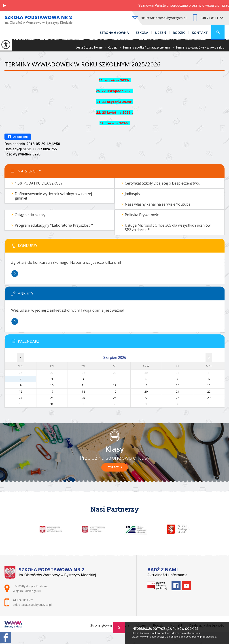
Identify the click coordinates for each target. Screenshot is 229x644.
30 (21, 404)
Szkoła (142, 32)
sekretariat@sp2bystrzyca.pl (159, 18)
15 (209, 385)
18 (83, 392)
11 (83, 385)
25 (83, 398)
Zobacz (115, 467)
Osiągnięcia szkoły (30, 215)
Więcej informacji (15, 274)
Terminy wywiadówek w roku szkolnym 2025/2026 (83, 64)
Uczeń (161, 32)
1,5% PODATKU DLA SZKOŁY (39, 183)
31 (52, 404)
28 (178, 398)
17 (52, 392)
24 (52, 398)
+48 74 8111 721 (209, 18)
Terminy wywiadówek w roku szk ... (197, 47)
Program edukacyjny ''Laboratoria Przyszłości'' (54, 225)
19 (115, 392)
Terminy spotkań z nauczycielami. (144, 47)
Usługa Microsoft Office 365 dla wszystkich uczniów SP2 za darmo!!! (168, 227)
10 (52, 385)
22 (209, 392)
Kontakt (200, 32)
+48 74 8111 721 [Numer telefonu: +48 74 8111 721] (23, 600)
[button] (4, 6)
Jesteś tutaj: (85, 47)
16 (21, 392)
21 (178, 392)
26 (115, 398)
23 (21, 398)
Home (98, 47)
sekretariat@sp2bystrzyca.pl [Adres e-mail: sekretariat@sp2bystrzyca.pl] (32, 605)
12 (115, 385)
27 (146, 398)
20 (146, 392)
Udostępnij (18, 137)
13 (146, 385)
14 (178, 385)
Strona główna (114, 32)
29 (209, 398)
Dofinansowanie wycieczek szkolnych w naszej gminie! (53, 196)
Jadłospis (132, 194)
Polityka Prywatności (142, 215)
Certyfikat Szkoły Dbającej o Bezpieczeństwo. (162, 183)
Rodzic (179, 32)
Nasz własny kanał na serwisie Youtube (158, 204)
